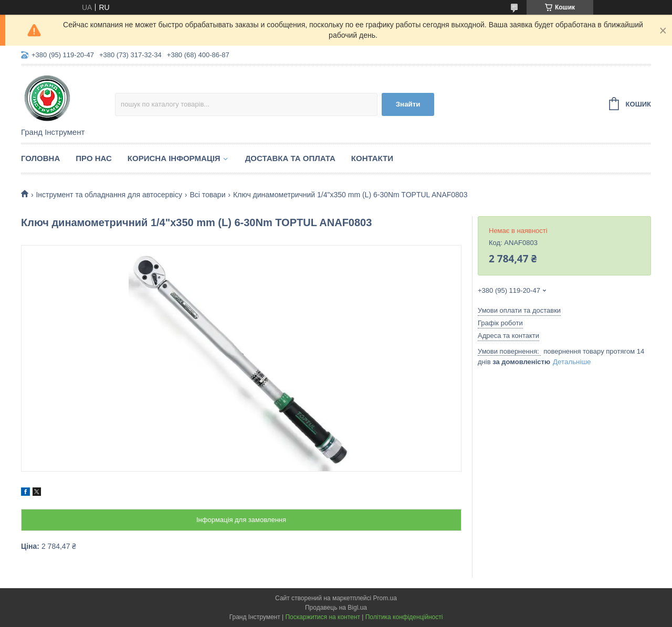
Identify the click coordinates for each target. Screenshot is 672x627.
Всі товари (207, 195)
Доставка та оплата (290, 158)
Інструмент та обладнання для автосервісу (109, 195)
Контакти (372, 158)
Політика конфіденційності (404, 617)
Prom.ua (385, 598)
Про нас (94, 158)
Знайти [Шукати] (408, 104)
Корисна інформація (174, 158)
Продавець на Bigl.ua (336, 608)
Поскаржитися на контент (322, 617)
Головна (40, 158)
